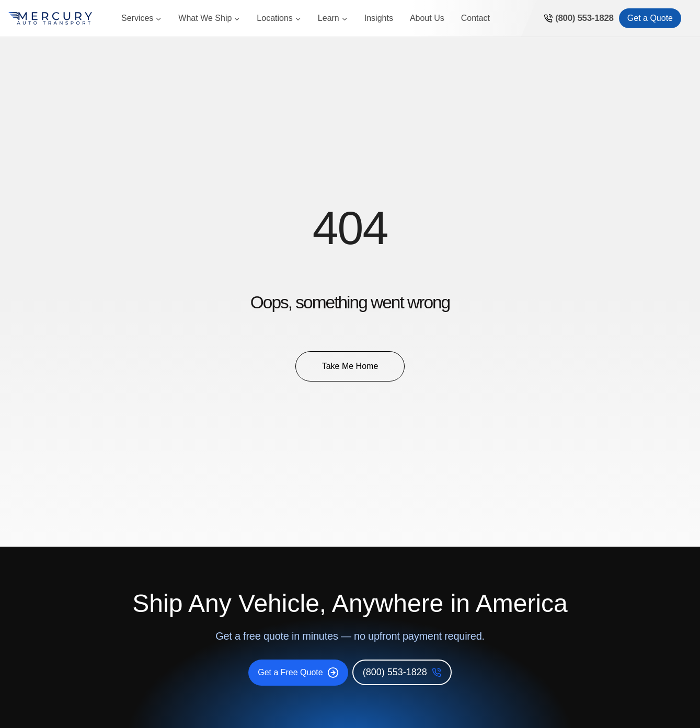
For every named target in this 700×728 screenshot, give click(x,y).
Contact (475, 18)
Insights (379, 18)
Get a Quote (650, 18)
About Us (427, 18)
